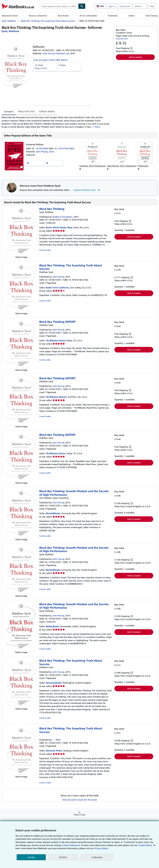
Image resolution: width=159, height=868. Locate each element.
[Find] (82, 6)
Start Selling (151, 16)
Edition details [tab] (47, 111)
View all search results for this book (79, 800)
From (45, 67)
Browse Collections (38, 16)
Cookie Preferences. (71, 845)
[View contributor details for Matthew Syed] (10, 31)
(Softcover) (143, 166)
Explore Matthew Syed (87, 190)
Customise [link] (97, 857)
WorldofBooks (53, 513)
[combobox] (59, 6)
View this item (122, 39)
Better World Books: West (59, 227)
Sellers (132, 16)
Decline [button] (63, 857)
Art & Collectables (88, 16)
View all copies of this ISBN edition (50, 60)
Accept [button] (31, 857)
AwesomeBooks (54, 683)
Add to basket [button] (135, 57)
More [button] (97, 127)
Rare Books (63, 16)
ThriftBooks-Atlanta (56, 397)
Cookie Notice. (145, 845)
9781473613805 (66, 148)
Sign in (112, 6)
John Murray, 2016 (45, 152)
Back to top (80, 814)
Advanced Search (10, 16)
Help (152, 6)
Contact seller (45, 250)
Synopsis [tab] (9, 111)
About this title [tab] (26, 111)
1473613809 (42, 148)
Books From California (57, 288)
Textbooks (113, 16)
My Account (125, 6)
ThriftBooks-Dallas (56, 340)
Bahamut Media (54, 751)
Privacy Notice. (101, 848)
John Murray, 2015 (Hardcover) (122, 166)
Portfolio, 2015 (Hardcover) (93, 166)
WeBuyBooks (52, 626)
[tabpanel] (56, 122)
